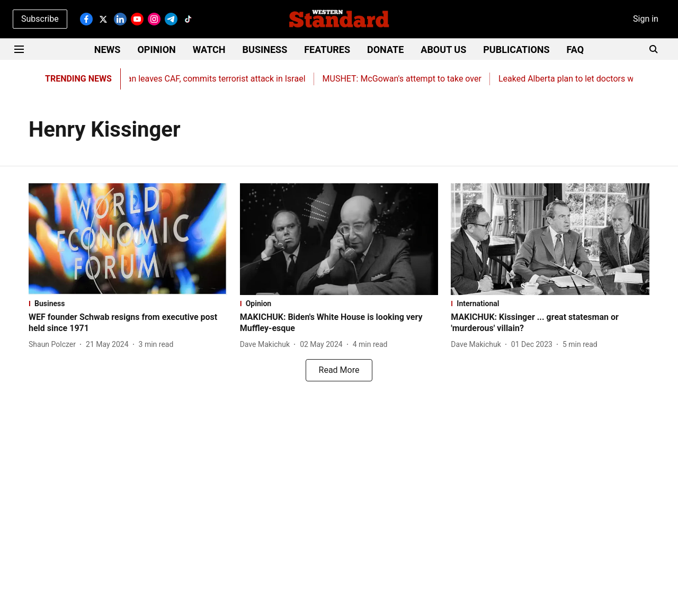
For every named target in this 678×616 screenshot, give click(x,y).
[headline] (128, 323)
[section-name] (128, 303)
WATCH (209, 50)
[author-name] (54, 345)
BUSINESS (265, 50)
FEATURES (327, 50)
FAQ (576, 50)
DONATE (385, 50)
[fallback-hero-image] (128, 239)
